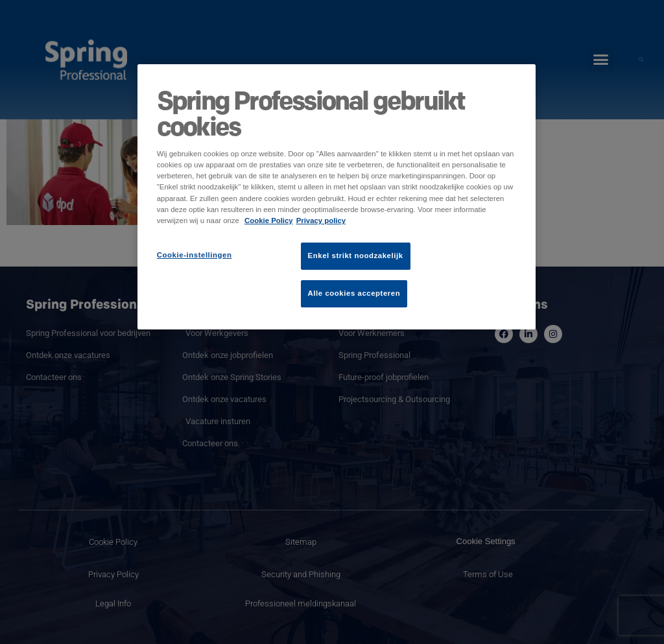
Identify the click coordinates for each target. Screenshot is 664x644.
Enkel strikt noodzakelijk (356, 256)
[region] (337, 197)
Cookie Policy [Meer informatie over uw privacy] (269, 221)
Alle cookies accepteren (354, 293)
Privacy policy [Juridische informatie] (321, 221)
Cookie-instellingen (195, 255)
